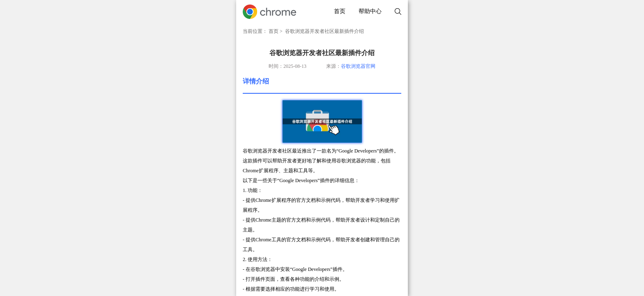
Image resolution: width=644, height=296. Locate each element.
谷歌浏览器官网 (358, 66)
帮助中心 (370, 11)
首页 (340, 11)
